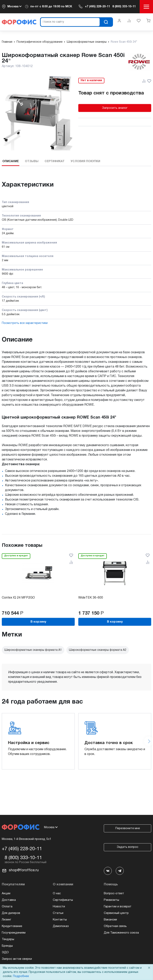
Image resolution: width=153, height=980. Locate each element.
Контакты (60, 920)
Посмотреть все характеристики (25, 323)
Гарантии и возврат (118, 907)
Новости (59, 907)
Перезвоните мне (128, 828)
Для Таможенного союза (121, 933)
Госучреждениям (14, 933)
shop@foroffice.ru (24, 870)
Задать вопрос (127, 847)
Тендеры (8, 939)
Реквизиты (111, 900)
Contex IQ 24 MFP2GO (18, 598)
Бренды (7, 946)
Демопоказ (61, 926)
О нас (57, 893)
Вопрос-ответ (114, 893)
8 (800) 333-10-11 (124, 7)
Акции (6, 893)
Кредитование (12, 926)
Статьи (58, 913)
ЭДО (5, 952)
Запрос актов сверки (17, 959)
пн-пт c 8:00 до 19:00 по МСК (51, 7)
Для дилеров (11, 913)
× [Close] (149, 968)
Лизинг (6, 920)
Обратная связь (115, 926)
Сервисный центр (116, 913)
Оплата (7, 907)
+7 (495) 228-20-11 (97, 7)
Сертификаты (63, 900)
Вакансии (110, 920)
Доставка (9, 900)
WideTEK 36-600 (91, 598)
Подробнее (21, 976)
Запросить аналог (115, 108)
